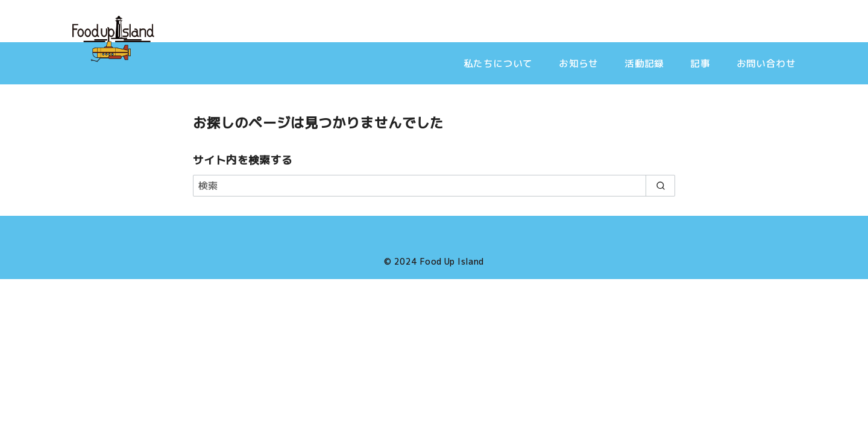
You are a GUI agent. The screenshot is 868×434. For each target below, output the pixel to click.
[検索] (434, 186)
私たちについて (498, 63)
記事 (700, 63)
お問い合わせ (766, 63)
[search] (660, 186)
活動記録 (644, 63)
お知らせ (579, 63)
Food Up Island (452, 262)
